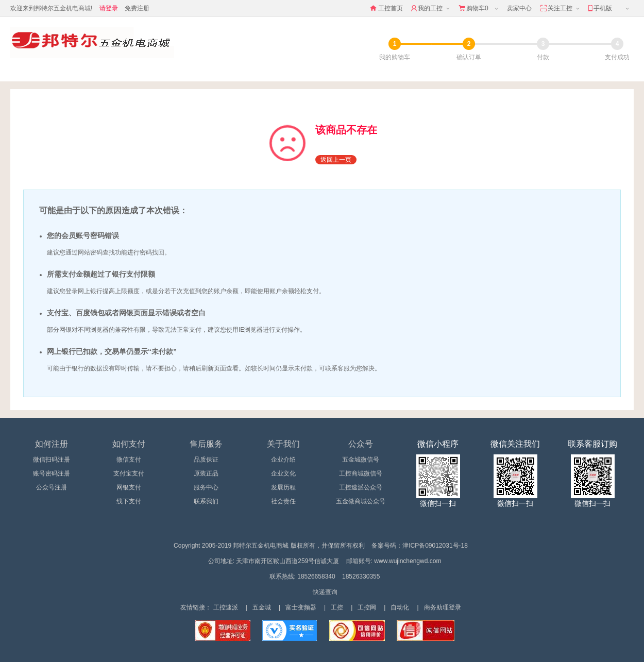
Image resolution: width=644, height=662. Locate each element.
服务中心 (206, 487)
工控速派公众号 (361, 487)
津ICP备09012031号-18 (435, 546)
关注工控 (561, 9)
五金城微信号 (361, 460)
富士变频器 (301, 607)
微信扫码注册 (52, 460)
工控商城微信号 (361, 473)
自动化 (400, 607)
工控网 (367, 607)
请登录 (109, 8)
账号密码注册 (52, 473)
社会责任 (283, 501)
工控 (337, 607)
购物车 (479, 9)
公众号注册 (52, 487)
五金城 (262, 607)
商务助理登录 (443, 607)
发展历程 (283, 487)
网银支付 (129, 487)
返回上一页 (336, 160)
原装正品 (206, 473)
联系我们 (206, 501)
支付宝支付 (129, 473)
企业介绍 (283, 460)
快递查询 (325, 592)
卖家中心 (519, 8)
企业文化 (283, 473)
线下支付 (129, 501)
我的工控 (431, 9)
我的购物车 (395, 57)
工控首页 (386, 8)
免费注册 (137, 8)
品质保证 (206, 460)
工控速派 (226, 607)
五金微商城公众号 (361, 501)
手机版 (610, 9)
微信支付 (129, 460)
